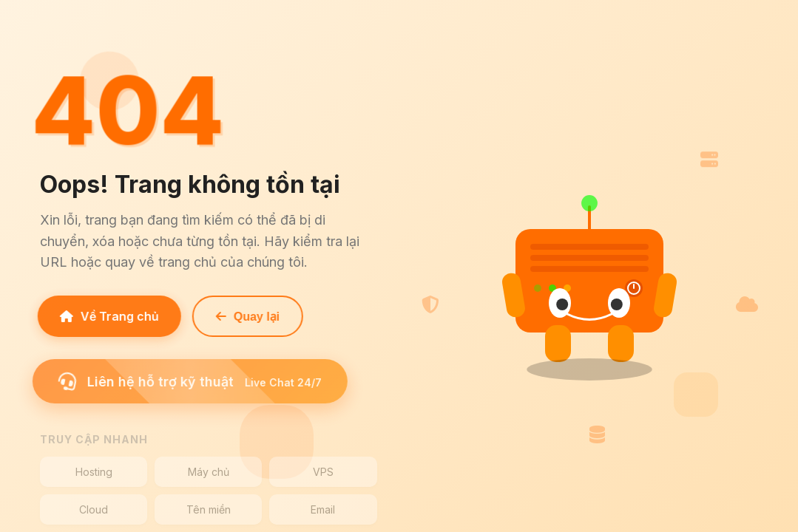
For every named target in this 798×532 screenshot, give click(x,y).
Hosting (94, 472)
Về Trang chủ (105, 316)
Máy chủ (209, 472)
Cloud (94, 509)
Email (323, 509)
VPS (323, 472)
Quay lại (243, 317)
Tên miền (209, 509)
